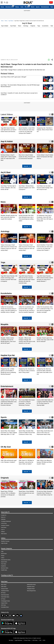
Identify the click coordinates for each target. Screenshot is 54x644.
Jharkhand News (5, 591)
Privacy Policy (27, 640)
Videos (17, 7)
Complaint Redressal (6, 521)
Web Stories (4, 534)
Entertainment (45, 7)
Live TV (3, 530)
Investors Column (5, 525)
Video (6, 21)
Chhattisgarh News (5, 601)
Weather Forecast (5, 541)
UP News (3, 599)
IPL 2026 (27, 7)
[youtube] (14, 616)
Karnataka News (5, 607)
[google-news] (21, 616)
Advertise (3, 519)
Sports (38, 7)
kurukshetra (45, 26)
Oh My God (6, 447)
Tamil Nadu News (5, 597)
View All (27, 166)
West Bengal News (31, 591)
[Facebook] (3, 616)
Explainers (4, 566)
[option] (9, 125)
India (22, 7)
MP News (3, 593)
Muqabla (4, 324)
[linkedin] (17, 616)
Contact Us (4, 515)
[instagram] (10, 616)
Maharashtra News (31, 585)
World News (4, 554)
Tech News (4, 564)
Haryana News (5, 589)
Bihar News (4, 585)
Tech (52, 7)
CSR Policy (35, 640)
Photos (3, 556)
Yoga (39, 26)
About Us (3, 517)
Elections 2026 (10, 7)
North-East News (5, 595)
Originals (33, 26)
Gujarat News (4, 603)
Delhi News (4, 587)
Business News (5, 568)
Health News (4, 570)
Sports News (4, 562)
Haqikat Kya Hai (8, 355)
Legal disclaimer (18, 640)
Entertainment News (6, 560)
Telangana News (31, 589)
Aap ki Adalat (5, 26)
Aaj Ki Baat (11, 21)
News (2, 21)
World (33, 7)
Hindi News (4, 527)
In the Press (4, 523)
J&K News (4, 605)
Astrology (26, 26)
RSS (44, 640)
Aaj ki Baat (13, 26)
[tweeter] (6, 616)
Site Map (11, 640)
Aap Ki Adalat (7, 141)
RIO (40, 640)
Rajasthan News (31, 587)
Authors (3, 532)
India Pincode (4, 543)
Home (2, 7)
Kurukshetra (6, 293)
